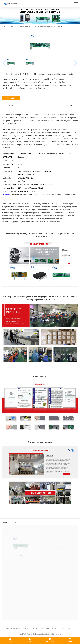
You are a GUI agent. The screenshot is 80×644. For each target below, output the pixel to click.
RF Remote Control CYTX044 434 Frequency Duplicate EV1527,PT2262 (40, 27)
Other (12, 27)
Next (69, 105)
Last (11, 105)
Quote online (11, 98)
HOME (4, 27)
